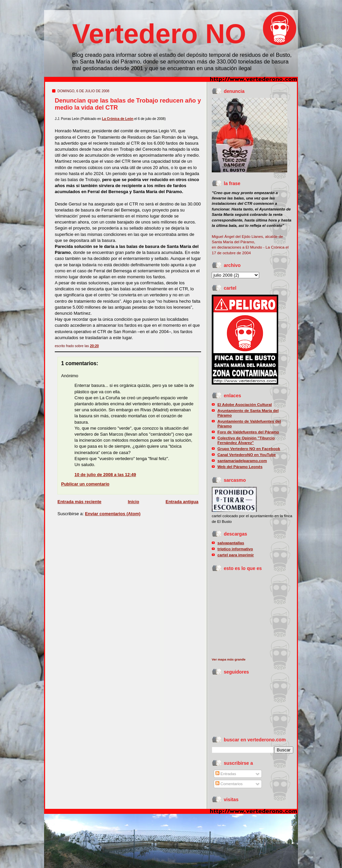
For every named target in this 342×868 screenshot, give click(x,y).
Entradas (226, 774)
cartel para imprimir (236, 555)
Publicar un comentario (85, 484)
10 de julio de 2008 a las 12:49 (105, 475)
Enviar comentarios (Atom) (113, 514)
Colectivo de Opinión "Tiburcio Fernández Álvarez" (246, 440)
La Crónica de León (118, 119)
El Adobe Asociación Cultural (245, 404)
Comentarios (229, 784)
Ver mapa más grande (229, 659)
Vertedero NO (159, 34)
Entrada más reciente (79, 502)
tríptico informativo (235, 549)
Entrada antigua (182, 502)
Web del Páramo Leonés (240, 467)
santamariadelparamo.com (242, 461)
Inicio (134, 502)
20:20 (94, 346)
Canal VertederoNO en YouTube (247, 455)
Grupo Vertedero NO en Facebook (249, 449)
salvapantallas (231, 543)
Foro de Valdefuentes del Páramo (248, 432)
